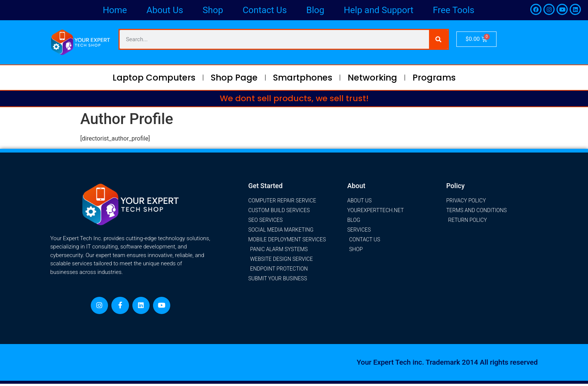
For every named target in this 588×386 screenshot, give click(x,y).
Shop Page (234, 78)
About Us (165, 10)
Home (115, 10)
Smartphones (303, 78)
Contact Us (265, 10)
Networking (372, 78)
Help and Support (379, 10)
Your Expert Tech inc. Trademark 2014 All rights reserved (447, 364)
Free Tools (454, 10)
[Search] (438, 39)
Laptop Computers (154, 78)
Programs (434, 78)
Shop (213, 10)
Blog (315, 10)
